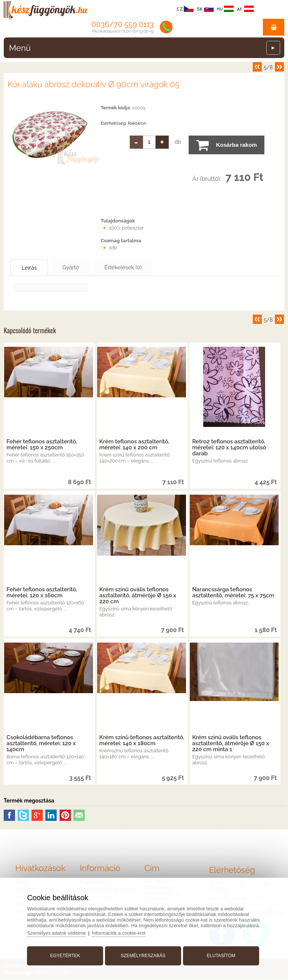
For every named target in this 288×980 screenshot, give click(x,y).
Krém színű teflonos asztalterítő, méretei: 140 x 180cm (142, 741)
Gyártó (79, 267)
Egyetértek (66, 955)
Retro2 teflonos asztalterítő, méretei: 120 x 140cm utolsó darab (229, 448)
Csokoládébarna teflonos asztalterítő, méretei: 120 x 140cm (41, 744)
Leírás (32, 268)
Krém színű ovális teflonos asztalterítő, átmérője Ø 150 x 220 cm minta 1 (230, 744)
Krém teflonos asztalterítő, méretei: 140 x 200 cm (134, 445)
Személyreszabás (143, 955)
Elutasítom (220, 955)
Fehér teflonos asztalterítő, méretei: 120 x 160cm (42, 593)
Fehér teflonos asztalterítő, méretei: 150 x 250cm (42, 445)
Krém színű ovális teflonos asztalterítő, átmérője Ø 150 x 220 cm (138, 596)
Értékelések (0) (137, 267)
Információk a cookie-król (122, 932)
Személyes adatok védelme (59, 932)
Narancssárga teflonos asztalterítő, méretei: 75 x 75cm (233, 593)
